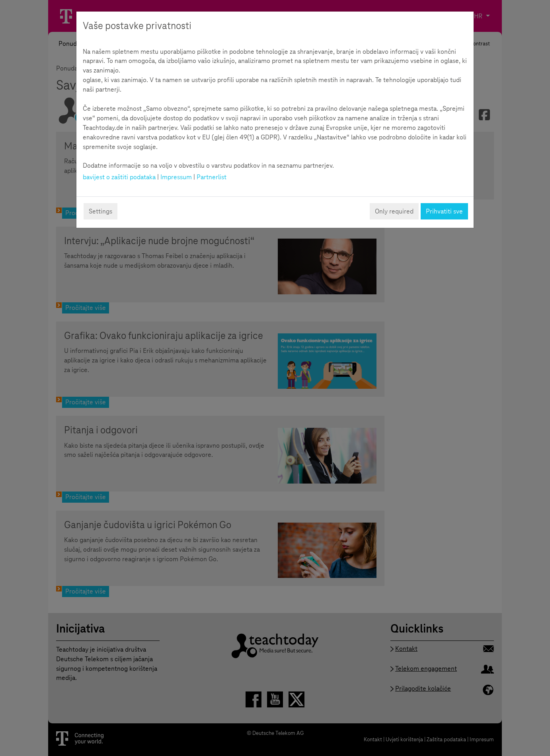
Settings (100, 211)
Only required (394, 211)
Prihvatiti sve (444, 211)
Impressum (176, 177)
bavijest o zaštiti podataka (119, 177)
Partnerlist (212, 177)
